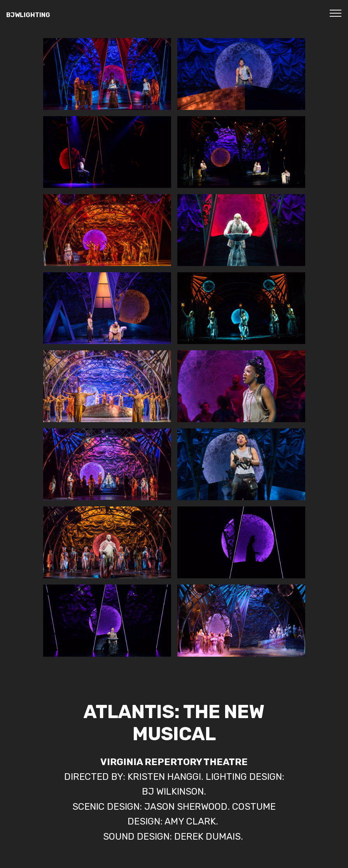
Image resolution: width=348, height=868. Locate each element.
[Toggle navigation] (336, 13)
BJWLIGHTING (28, 15)
